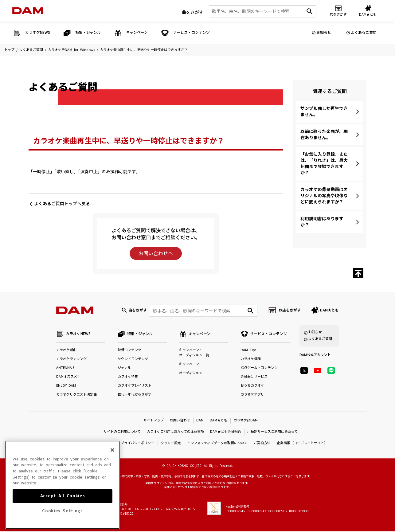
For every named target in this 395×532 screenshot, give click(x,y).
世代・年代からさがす (135, 395)
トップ (9, 50)
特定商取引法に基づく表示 (94, 444)
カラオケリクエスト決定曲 (76, 395)
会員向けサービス (254, 377)
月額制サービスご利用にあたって (272, 432)
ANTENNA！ (66, 368)
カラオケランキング (71, 360)
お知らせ (324, 33)
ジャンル (124, 368)
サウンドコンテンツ (133, 360)
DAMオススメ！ (68, 377)
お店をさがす (290, 311)
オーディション (191, 374)
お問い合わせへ (156, 253)
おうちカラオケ (252, 386)
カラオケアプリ (252, 395)
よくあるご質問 (364, 33)
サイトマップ (154, 421)
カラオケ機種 (251, 360)
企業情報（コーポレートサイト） (302, 444)
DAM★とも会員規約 (226, 432)
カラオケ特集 (128, 377)
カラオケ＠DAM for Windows (71, 50)
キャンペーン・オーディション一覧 (194, 353)
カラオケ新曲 (66, 351)
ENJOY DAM (66, 386)
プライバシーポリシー (138, 444)
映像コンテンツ (129, 351)
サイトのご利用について (122, 432)
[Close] (112, 489)
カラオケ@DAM (246, 421)
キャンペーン (189, 365)
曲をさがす (193, 12)
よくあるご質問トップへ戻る (62, 204)
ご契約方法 (262, 444)
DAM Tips (248, 351)
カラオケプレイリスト (135, 386)
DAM (200, 421)
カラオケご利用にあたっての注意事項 (175, 432)
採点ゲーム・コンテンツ (259, 368)
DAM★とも (329, 311)
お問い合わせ (180, 421)
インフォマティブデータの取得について (217, 444)
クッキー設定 (171, 444)
